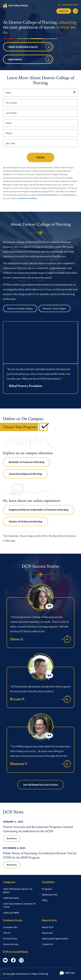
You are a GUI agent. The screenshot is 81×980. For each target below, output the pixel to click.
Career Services (11, 944)
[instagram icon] (21, 962)
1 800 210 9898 (11, 913)
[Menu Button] (75, 11)
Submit (41, 157)
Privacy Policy (10, 938)
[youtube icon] (5, 962)
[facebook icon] (13, 962)
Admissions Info (50, 895)
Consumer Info (10, 927)
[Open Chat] (67, 973)
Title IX (7, 933)
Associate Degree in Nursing (25, 474)
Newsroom (47, 933)
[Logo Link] (15, 5)
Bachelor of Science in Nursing (27, 462)
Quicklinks (48, 882)
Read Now (12, 838)
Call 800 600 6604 (68, 5)
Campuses (9, 882)
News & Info (49, 920)
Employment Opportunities (55, 938)
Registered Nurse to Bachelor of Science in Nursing (39, 510)
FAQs (45, 900)
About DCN (48, 927)
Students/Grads (13, 920)
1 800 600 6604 (11, 898)
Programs (47, 889)
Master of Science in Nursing (25, 521)
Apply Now (64, 11)
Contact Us (47, 944)
